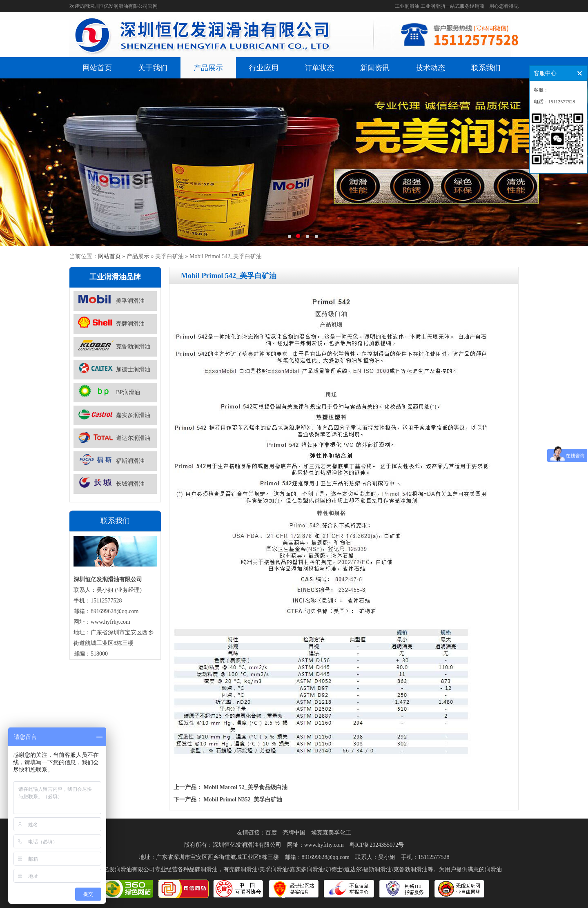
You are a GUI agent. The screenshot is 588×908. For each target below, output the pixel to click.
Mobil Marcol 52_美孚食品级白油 (246, 787)
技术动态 (430, 68)
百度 (271, 833)
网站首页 (97, 68)
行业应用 (264, 68)
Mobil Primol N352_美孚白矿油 (243, 800)
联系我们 (486, 68)
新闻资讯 (375, 68)
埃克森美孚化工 (331, 833)
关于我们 (153, 68)
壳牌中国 (294, 833)
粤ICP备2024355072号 (377, 845)
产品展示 (208, 68)
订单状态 (319, 68)
